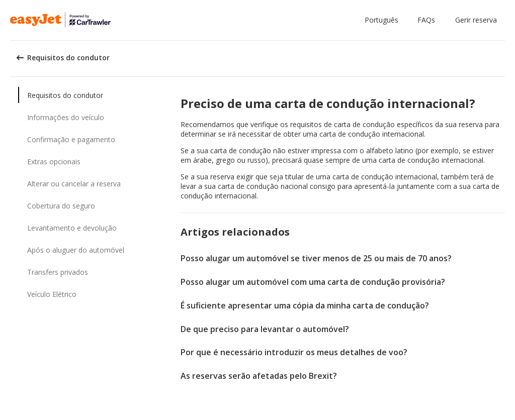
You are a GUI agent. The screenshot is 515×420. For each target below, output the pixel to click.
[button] (383, 20)
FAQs (426, 20)
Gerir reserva (476, 20)
